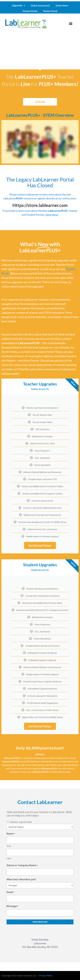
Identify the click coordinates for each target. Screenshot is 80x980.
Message (12, 906)
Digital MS (18, 6)
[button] (71, 24)
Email (10, 892)
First (9, 846)
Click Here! (52, 215)
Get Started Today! (40, 545)
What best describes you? (21, 879)
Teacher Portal (50, 11)
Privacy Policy (46, 975)
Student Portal (30, 11)
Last (9, 858)
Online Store (62, 6)
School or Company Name (22, 866)
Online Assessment (40, 6)
